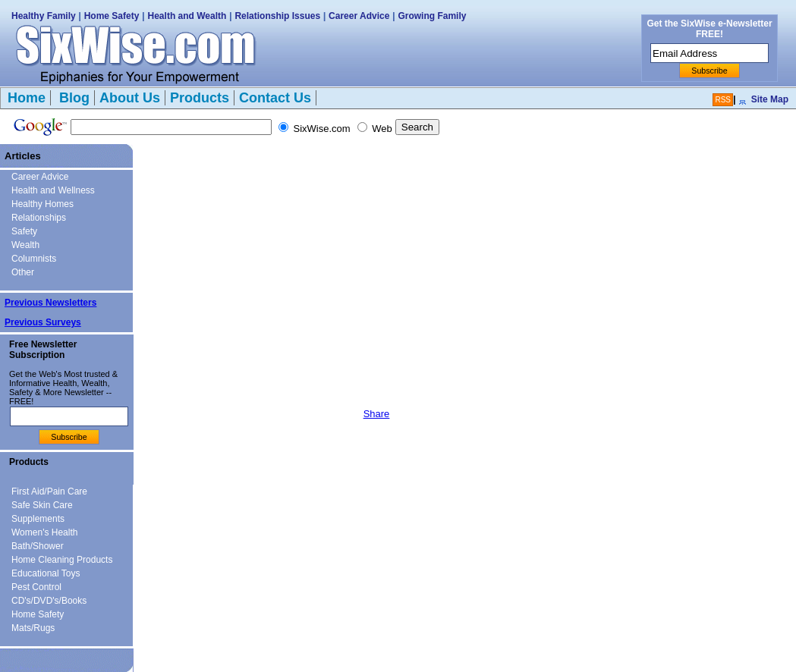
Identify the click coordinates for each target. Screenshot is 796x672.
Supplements (38, 519)
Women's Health (44, 532)
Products (200, 98)
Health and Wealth (187, 16)
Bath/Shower (38, 546)
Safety (24, 231)
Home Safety (112, 16)
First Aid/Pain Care (49, 491)
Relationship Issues (277, 16)
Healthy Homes (42, 204)
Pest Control (36, 587)
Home (27, 98)
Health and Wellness (53, 190)
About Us (130, 98)
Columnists (34, 259)
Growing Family (432, 16)
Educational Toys (46, 573)
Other (23, 272)
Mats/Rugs (33, 628)
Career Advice (359, 16)
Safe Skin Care (42, 505)
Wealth (25, 245)
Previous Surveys (43, 322)
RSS (723, 100)
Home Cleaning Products (62, 560)
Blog (72, 98)
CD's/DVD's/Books (49, 601)
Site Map (770, 99)
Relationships (39, 218)
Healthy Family (44, 16)
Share (377, 414)
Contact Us (275, 98)
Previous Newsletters (50, 303)
